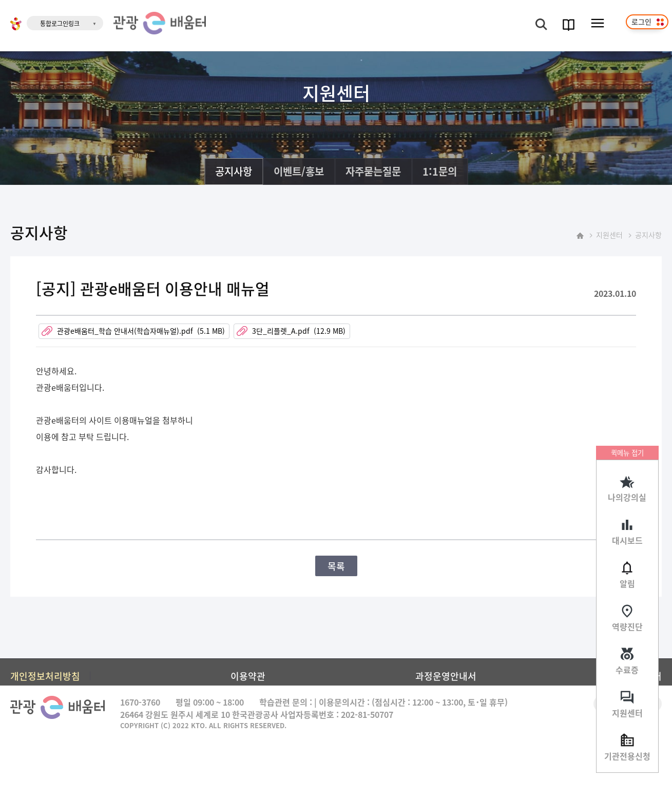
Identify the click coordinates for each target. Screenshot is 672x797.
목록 (336, 566)
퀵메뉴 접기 (627, 453)
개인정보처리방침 (45, 676)
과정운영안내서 (446, 676)
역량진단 (627, 627)
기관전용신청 (627, 756)
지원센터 (627, 713)
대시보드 (627, 540)
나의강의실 (627, 497)
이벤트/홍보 (299, 171)
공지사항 (234, 171)
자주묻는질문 (373, 171)
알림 (627, 583)
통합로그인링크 (60, 23)
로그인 (641, 22)
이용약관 (248, 676)
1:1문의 (440, 171)
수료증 (627, 670)
